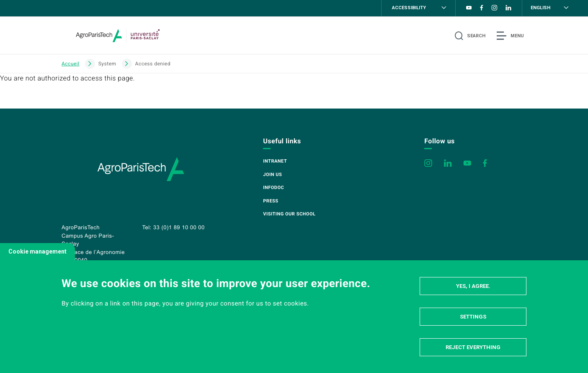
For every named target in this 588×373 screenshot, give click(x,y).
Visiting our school (289, 214)
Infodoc (273, 188)
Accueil (71, 64)
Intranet (275, 161)
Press (271, 201)
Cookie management (37, 251)
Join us (272, 175)
